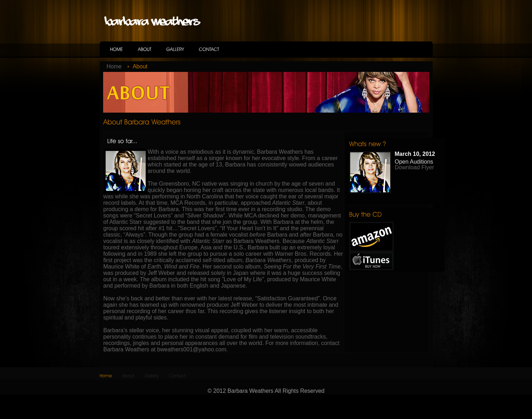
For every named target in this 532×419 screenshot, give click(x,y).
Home (114, 66)
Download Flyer (415, 167)
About (140, 66)
